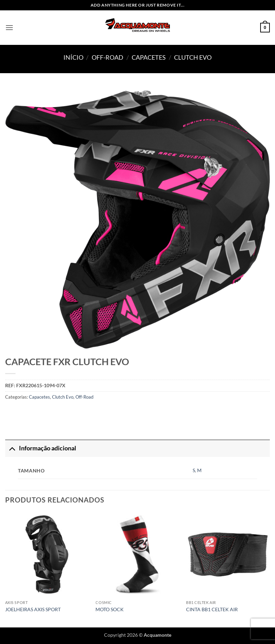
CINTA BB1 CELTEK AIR (212, 609)
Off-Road (108, 57)
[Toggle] (12, 448)
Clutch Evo (193, 57)
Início (73, 57)
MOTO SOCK (110, 609)
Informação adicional (41, 448)
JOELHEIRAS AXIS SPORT (33, 609)
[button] (9, 27)
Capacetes (149, 57)
